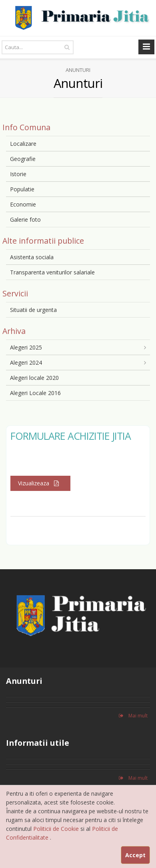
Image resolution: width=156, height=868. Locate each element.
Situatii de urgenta (33, 310)
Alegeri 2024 (26, 362)
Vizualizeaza (40, 483)
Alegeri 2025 (26, 347)
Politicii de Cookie (57, 829)
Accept (135, 855)
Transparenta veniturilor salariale (52, 272)
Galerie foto (25, 219)
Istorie (18, 174)
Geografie (23, 159)
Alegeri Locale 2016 (35, 393)
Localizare (23, 144)
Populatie (22, 189)
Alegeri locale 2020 (34, 378)
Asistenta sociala (32, 257)
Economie (23, 204)
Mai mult (133, 716)
